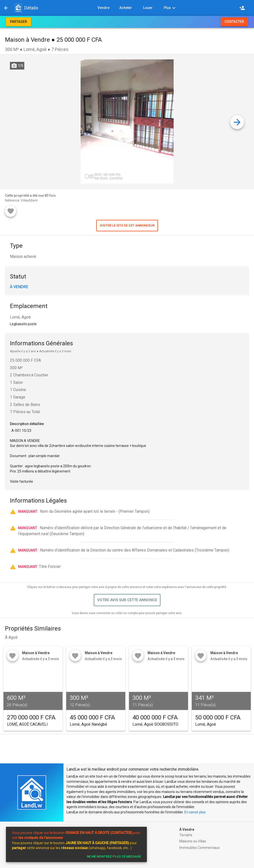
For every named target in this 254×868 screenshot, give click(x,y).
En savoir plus (195, 812)
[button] (18, 8)
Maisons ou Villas (193, 841)
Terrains (186, 835)
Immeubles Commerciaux (200, 848)
